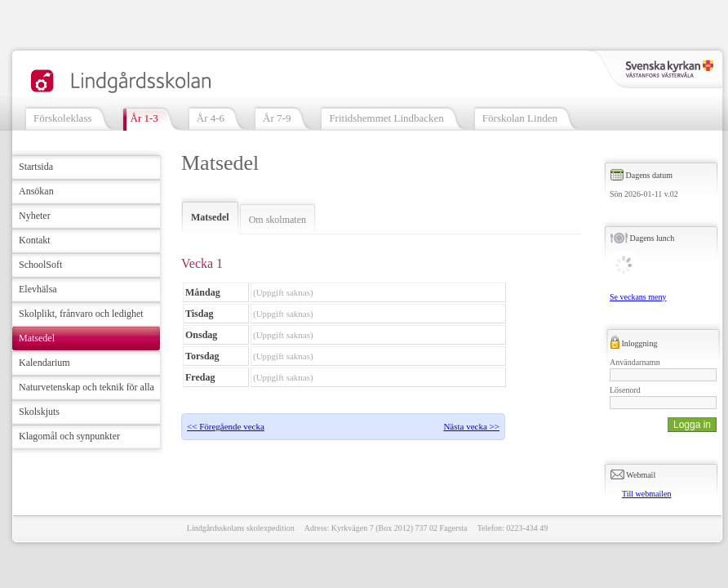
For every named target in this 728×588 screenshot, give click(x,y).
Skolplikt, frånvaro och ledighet (81, 314)
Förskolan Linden (520, 118)
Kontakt (35, 240)
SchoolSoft (40, 265)
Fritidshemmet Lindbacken (386, 118)
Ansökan (36, 191)
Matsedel (37, 338)
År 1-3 (144, 118)
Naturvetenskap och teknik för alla (87, 387)
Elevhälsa (38, 289)
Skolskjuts (39, 412)
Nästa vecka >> (471, 426)
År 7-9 (277, 118)
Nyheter (35, 216)
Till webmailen (646, 494)
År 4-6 (211, 118)
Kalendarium (44, 363)
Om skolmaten (277, 220)
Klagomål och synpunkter (69, 436)
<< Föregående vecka (226, 426)
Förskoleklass (63, 118)
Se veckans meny (638, 297)
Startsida (36, 167)
